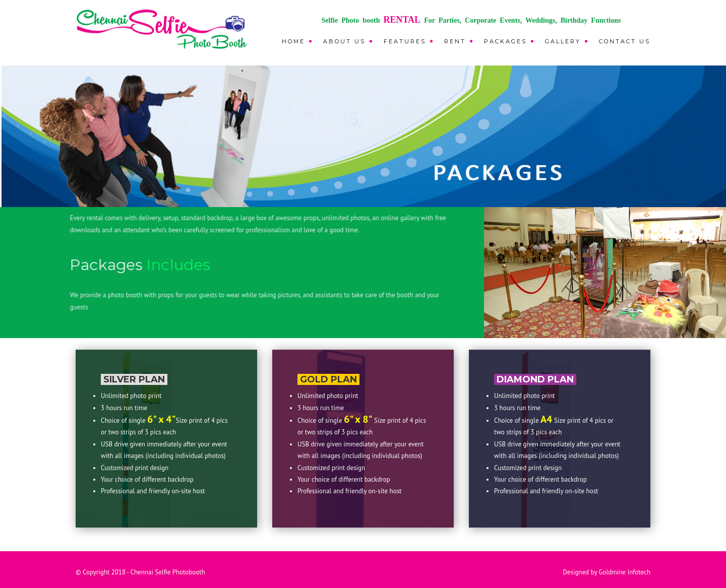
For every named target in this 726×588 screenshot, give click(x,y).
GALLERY (563, 41)
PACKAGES (505, 41)
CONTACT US (625, 41)
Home (293, 41)
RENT (455, 41)
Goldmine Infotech (624, 572)
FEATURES (405, 41)
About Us (344, 41)
